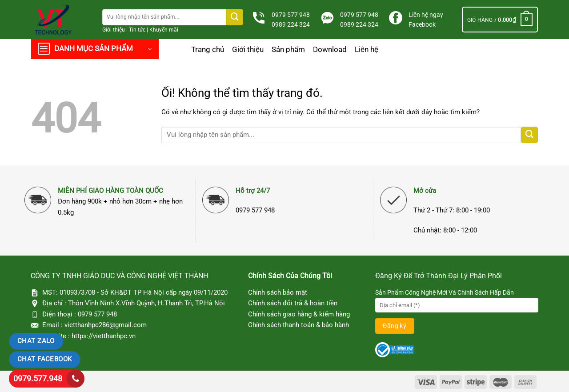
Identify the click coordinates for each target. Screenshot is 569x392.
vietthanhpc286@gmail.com (106, 325)
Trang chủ (208, 49)
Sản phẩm (288, 49)
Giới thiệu (114, 30)
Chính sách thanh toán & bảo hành (299, 325)
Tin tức (137, 30)
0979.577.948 (38, 378)
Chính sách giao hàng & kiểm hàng (299, 314)
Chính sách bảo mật (278, 292)
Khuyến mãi (164, 30)
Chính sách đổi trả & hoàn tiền (293, 303)
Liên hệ (367, 49)
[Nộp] (235, 17)
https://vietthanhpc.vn (104, 336)
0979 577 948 (291, 15)
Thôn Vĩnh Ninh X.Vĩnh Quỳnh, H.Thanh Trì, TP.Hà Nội (146, 303)
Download (330, 49)
